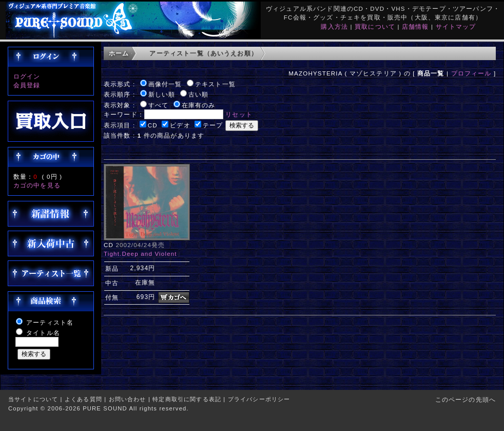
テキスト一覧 (215, 84)
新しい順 (162, 94)
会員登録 (27, 85)
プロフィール (471, 73)
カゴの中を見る (37, 185)
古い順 (198, 94)
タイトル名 (43, 333)
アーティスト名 (50, 322)
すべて (158, 105)
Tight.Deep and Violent (140, 254)
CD (153, 125)
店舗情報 (415, 26)
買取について (375, 26)
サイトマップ (456, 26)
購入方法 (334, 26)
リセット (239, 114)
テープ (213, 125)
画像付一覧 (165, 84)
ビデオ (180, 125)
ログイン (27, 76)
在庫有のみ (199, 105)
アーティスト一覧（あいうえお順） (203, 53)
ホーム (119, 53)
